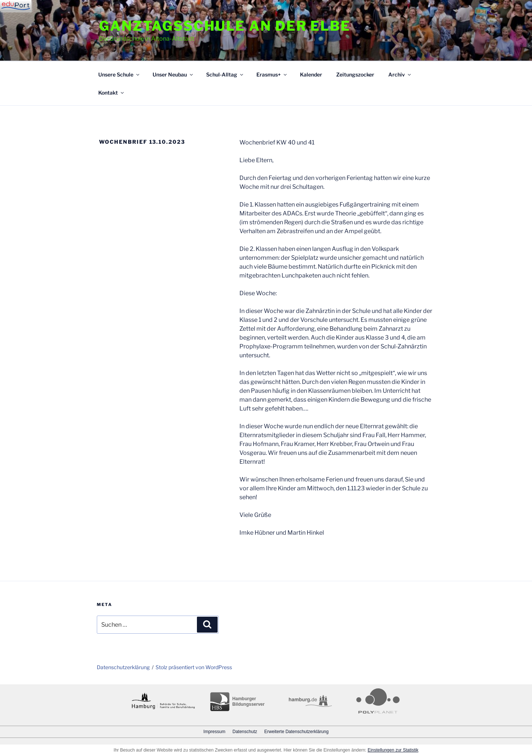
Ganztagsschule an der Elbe (225, 26)
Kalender (311, 74)
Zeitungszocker (355, 74)
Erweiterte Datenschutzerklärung (296, 732)
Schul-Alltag (225, 74)
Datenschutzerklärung (123, 667)
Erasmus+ (272, 74)
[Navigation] (16, 6)
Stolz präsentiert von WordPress (194, 667)
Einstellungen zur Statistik (393, 750)
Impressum (214, 732)
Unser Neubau (173, 74)
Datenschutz (245, 732)
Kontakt (112, 93)
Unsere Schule (119, 74)
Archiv (400, 74)
